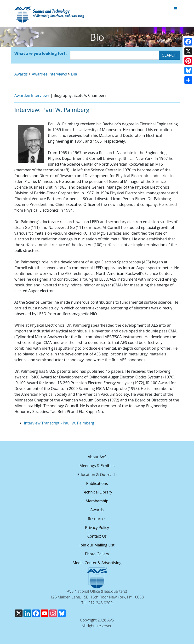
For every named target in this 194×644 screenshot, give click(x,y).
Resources (97, 519)
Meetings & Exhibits (97, 466)
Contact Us (97, 536)
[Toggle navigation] (176, 9)
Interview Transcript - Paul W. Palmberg (59, 423)
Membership (97, 501)
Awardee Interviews (49, 74)
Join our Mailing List (97, 545)
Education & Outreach (97, 475)
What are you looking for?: (40, 53)
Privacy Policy (97, 528)
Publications (97, 483)
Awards (21, 74)
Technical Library (97, 492)
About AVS (97, 457)
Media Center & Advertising (97, 563)
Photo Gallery (97, 554)
